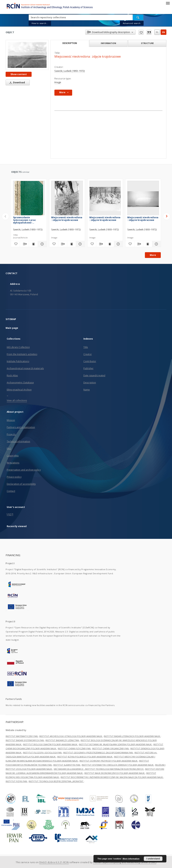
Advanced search (132, 23)
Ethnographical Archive (19, 390)
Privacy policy (14, 477)
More (153, 255)
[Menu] (168, 3)
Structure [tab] (147, 43)
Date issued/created (94, 375)
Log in (10, 514)
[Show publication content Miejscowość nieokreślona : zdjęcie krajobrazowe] (71, 244)
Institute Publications (18, 361)
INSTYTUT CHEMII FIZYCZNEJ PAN (74, 748)
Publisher (88, 368)
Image (58, 82)
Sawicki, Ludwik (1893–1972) (70, 71)
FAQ (9, 449)
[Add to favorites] (16, 244)
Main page (12, 328)
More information (131, 859)
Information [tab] (108, 43)
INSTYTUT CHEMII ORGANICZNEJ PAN (111, 748)
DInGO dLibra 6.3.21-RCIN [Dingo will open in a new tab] (54, 862)
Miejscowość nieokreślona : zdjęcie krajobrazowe (67, 219)
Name (87, 390)
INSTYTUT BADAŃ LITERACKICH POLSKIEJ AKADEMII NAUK (132, 736)
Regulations (13, 463)
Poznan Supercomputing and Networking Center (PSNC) (125, 862)
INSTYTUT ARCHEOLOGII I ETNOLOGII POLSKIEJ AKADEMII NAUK (71, 736)
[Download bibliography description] (24, 244)
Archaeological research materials (25, 368)
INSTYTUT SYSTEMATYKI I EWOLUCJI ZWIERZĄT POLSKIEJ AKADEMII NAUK (118, 765)
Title (86, 347)
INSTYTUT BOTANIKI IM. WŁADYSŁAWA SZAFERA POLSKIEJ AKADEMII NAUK (116, 744)
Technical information (19, 441)
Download (16, 82)
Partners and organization (21, 427)
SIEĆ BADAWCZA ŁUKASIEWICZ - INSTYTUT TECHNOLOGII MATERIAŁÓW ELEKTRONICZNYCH (99, 769)
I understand (153, 859)
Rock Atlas (12, 375)
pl (157, 32)
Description (90, 383)
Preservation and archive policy (24, 470)
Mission (11, 420)
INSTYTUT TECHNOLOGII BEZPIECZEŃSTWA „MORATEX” (56, 781)
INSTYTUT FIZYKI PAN (17, 781)
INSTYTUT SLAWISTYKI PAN (67, 765)
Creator (88, 354)
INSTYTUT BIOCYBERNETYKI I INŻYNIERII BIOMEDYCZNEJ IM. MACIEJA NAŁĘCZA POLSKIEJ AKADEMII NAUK (112, 777)
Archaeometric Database (20, 383)
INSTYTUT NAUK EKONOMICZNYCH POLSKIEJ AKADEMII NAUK (115, 773)
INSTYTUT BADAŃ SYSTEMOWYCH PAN (25, 740)
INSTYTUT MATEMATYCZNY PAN (22, 736)
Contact (11, 491)
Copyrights (13, 456)
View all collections (17, 400)
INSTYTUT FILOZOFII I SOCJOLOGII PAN (43, 753)
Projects (11, 434)
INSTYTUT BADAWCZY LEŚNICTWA (62, 740)
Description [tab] (70, 43)
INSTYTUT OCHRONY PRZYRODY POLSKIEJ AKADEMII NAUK (109, 761)
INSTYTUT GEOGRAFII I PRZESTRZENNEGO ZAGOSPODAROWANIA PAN (98, 753)
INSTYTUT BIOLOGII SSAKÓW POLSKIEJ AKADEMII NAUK (50, 744)
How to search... (40, 23)
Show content (19, 74)
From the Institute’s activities (22, 354)
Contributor (90, 361)
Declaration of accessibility (21, 484)
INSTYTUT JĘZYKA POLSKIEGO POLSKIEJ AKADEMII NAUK (85, 757)
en (163, 32)
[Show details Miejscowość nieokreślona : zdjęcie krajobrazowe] (80, 244)
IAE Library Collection (18, 347)
